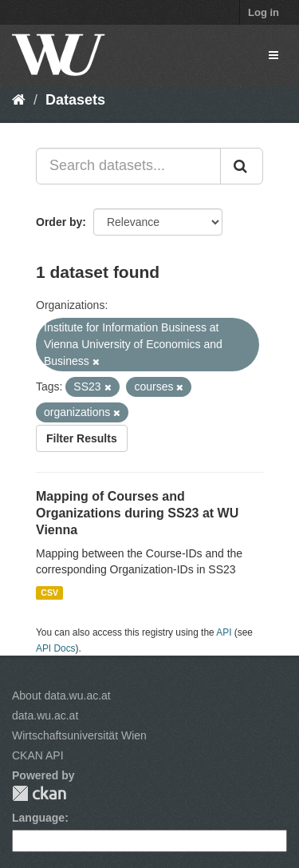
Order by (59, 222)
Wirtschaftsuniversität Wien (79, 735)
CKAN (39, 793)
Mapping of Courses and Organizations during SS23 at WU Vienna (137, 513)
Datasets (75, 100)
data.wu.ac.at (45, 715)
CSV (49, 593)
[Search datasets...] (128, 166)
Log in (264, 12)
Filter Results (82, 438)
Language (38, 818)
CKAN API (38, 755)
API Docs (56, 648)
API (224, 632)
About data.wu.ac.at (61, 696)
